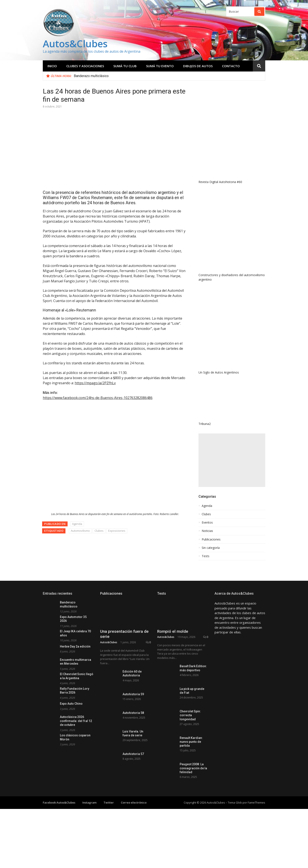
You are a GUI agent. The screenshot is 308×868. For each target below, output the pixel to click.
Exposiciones (117, 531)
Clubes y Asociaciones (85, 66)
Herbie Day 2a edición (75, 646)
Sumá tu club (125, 66)
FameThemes (256, 833)
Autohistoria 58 (133, 747)
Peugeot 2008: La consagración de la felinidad (193, 798)
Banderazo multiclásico (91, 76)
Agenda (77, 524)
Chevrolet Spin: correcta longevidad (190, 745)
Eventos (207, 523)
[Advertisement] (232, 460)
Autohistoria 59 (133, 722)
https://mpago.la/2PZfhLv (95, 383)
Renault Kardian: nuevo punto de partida (191, 772)
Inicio (52, 66)
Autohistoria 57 (133, 796)
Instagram (89, 833)
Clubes (99, 531)
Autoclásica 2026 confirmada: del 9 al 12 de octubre (76, 721)
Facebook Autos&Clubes (59, 833)
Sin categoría (211, 548)
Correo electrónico (134, 833)
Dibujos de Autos (198, 66)
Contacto (231, 66)
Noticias (207, 531)
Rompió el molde (173, 657)
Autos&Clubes (75, 44)
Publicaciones (211, 539)
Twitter (109, 833)
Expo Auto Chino (71, 704)
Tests (206, 556)
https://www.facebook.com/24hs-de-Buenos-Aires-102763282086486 (98, 398)
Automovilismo (80, 531)
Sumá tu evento (160, 66)
